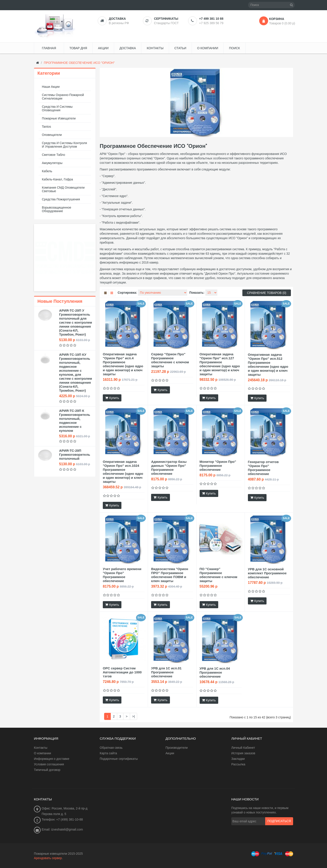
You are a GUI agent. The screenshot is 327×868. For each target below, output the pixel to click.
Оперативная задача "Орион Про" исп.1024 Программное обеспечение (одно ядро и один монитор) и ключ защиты (123, 472)
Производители (177, 748)
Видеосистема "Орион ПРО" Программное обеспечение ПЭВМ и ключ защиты (170, 575)
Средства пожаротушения (61, 199)
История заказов (243, 753)
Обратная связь (111, 748)
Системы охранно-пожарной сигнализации (63, 97)
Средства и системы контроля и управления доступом (64, 145)
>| (134, 716)
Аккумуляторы (52, 163)
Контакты (41, 748)
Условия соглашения (49, 764)
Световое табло (54, 155)
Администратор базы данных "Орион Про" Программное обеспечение (169, 468)
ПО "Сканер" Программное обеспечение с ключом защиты (219, 575)
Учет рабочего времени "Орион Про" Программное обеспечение (122, 575)
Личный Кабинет (243, 748)
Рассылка (238, 764)
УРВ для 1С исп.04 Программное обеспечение (215, 672)
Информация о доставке (52, 759)
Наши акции (51, 87)
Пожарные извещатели (59, 118)
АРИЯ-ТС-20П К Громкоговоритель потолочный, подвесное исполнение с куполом (75, 421)
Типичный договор (47, 770)
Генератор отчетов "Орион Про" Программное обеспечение (263, 468)
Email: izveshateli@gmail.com (62, 829)
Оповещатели (52, 135)
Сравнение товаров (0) (267, 293)
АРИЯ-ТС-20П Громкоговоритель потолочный (75, 455)
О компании (42, 753)
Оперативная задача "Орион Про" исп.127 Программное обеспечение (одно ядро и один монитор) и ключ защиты (220, 364)
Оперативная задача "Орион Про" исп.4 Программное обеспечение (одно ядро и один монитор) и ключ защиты (123, 364)
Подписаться (279, 821)
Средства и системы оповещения (57, 108)
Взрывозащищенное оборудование (56, 209)
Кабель (47, 171)
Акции (170, 753)
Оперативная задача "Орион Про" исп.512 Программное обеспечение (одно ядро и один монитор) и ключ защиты (268, 365)
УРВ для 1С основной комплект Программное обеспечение (267, 573)
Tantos (46, 127)
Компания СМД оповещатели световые (63, 189)
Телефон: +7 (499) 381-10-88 (62, 819)
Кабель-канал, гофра (57, 179)
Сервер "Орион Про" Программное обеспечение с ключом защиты (170, 360)
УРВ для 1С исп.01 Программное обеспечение (166, 672)
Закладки (238, 759)
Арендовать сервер (48, 858)
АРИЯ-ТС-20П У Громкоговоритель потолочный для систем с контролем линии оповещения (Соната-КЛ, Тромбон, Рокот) (76, 322)
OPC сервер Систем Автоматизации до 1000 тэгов (122, 672)
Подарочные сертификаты (119, 759)
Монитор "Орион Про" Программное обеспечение (218, 466)
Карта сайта (108, 753)
